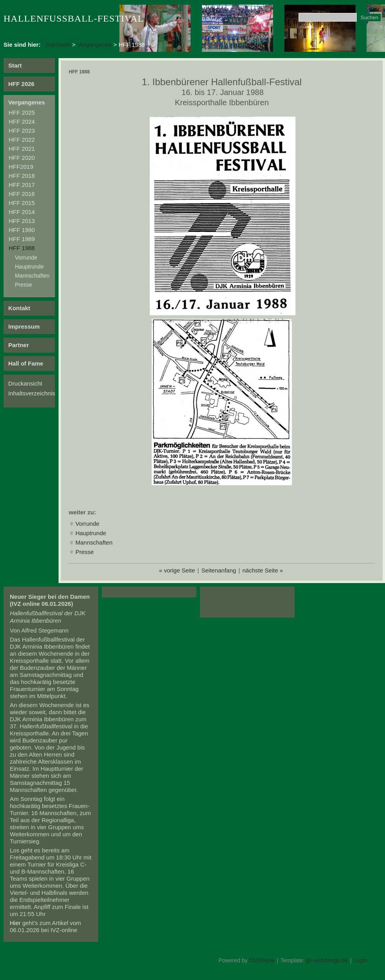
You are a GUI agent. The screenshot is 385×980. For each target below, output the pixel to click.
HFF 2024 (22, 122)
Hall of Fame (26, 363)
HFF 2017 (22, 185)
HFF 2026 (21, 84)
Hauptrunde (29, 267)
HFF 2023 (22, 131)
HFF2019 (21, 167)
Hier (15, 923)
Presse (24, 285)
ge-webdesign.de (327, 960)
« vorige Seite (177, 570)
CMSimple (262, 960)
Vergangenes (94, 45)
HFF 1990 (22, 230)
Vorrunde (26, 258)
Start (15, 65)
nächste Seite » (263, 570)
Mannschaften (32, 276)
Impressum (24, 326)
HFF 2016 (22, 194)
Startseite (58, 45)
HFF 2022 (22, 140)
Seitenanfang (218, 570)
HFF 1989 (22, 239)
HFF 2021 (22, 149)
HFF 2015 (22, 203)
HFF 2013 (22, 221)
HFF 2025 (22, 112)
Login (361, 960)
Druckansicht (25, 383)
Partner (19, 345)
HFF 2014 (22, 212)
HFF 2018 (22, 176)
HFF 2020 (22, 158)
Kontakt (19, 308)
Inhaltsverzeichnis (32, 393)
